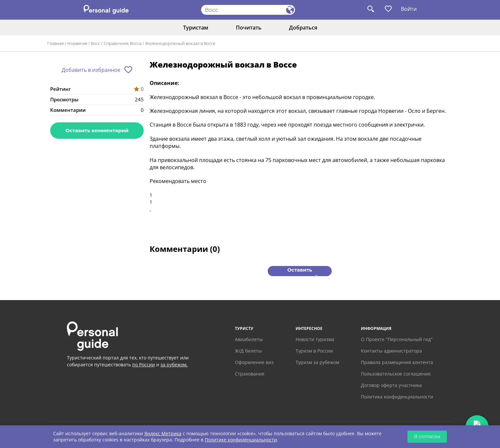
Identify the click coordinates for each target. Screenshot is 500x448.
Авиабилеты (249, 339)
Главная (55, 43)
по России (144, 365)
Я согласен (427, 437)
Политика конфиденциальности (397, 397)
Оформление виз (254, 362)
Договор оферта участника (391, 385)
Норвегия (77, 43)
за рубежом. (174, 365)
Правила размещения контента (397, 362)
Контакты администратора (391, 351)
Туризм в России (314, 351)
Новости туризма (315, 339)
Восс (95, 43)
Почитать (249, 28)
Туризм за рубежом (317, 362)
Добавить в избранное (91, 70)
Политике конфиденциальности (241, 440)
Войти (409, 9)
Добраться (303, 28)
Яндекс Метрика (163, 433)
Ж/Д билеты (248, 351)
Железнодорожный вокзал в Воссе (180, 43)
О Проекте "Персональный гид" (397, 339)
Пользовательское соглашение (396, 374)
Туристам (196, 28)
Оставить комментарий (97, 130)
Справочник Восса (123, 43)
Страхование (250, 374)
